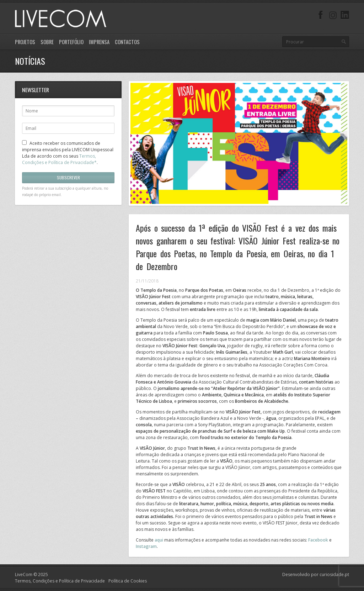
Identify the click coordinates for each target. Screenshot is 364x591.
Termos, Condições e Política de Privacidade (60, 581)
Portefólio (71, 42)
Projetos (25, 42)
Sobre (47, 42)
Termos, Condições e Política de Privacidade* (59, 159)
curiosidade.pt (334, 574)
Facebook (318, 540)
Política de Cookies (128, 581)
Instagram (146, 546)
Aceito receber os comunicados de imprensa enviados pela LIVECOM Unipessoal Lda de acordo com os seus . (68, 153)
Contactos (127, 42)
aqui (159, 540)
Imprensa (99, 42)
